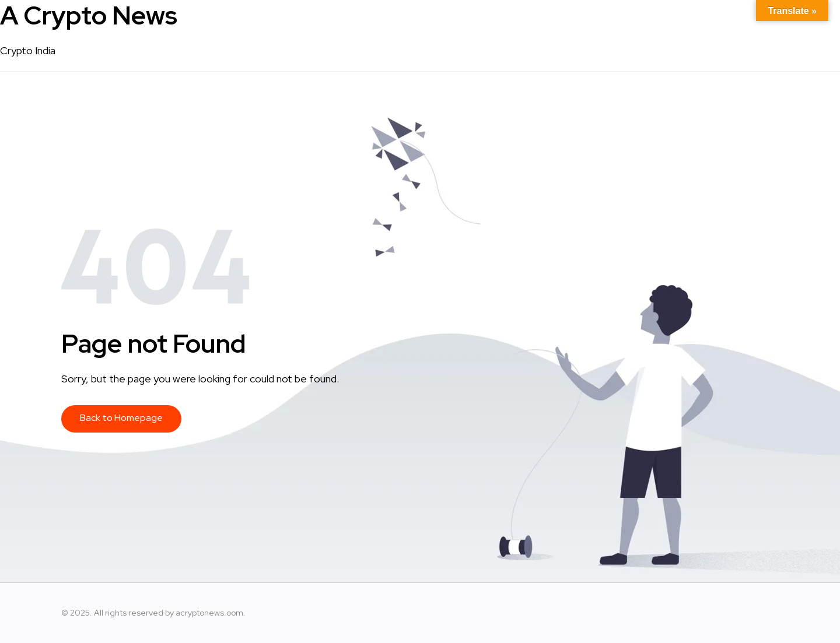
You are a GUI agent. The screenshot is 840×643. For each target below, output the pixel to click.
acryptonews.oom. (211, 613)
